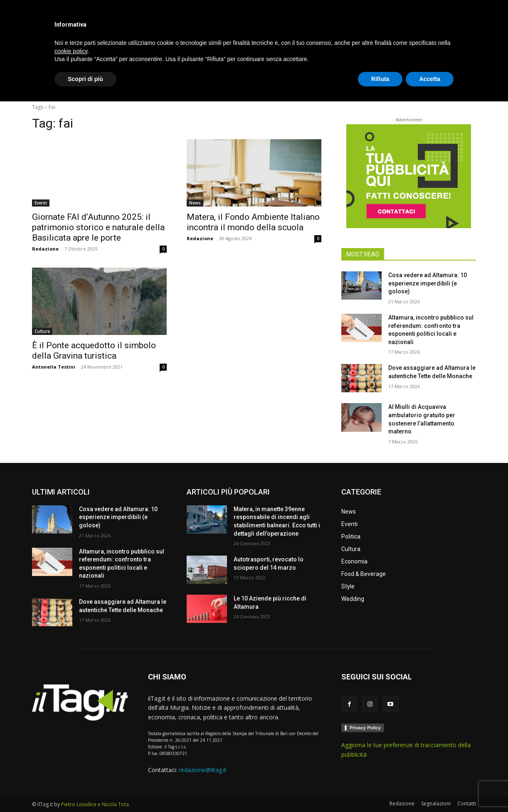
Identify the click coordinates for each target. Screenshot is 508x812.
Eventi (41, 203)
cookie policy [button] (71, 761)
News (195, 203)
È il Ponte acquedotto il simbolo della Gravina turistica (94, 351)
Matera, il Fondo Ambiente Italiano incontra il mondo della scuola (253, 222)
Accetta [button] (430, 789)
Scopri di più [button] (85, 789)
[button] (466, 85)
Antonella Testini (54, 367)
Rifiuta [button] (380, 789)
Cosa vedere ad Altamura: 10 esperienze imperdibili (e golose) (428, 283)
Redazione (45, 249)
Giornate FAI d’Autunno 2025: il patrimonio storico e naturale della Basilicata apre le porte (98, 227)
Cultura (42, 331)
